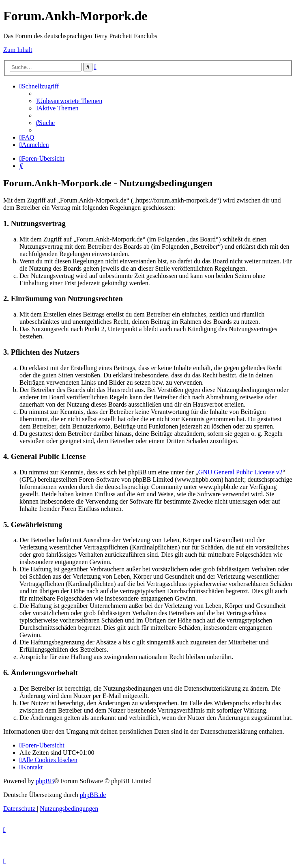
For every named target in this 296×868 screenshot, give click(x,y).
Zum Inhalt (18, 50)
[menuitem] (69, 101)
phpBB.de (93, 795)
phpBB (45, 781)
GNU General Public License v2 (240, 472)
